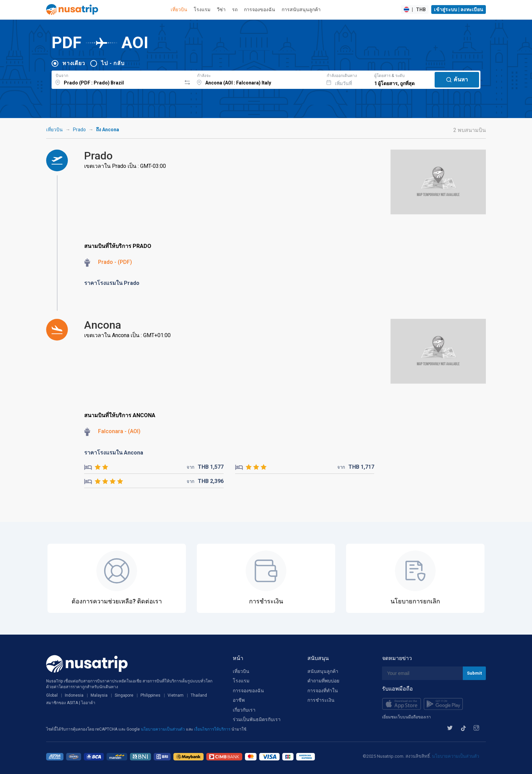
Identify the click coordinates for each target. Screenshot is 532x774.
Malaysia (99, 695)
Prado (79, 130)
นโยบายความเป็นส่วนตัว (163, 729)
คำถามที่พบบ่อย (323, 681)
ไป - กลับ (113, 63)
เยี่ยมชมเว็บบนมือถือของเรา (406, 717)
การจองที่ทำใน (323, 691)
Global (52, 695)
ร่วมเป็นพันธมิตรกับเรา (257, 719)
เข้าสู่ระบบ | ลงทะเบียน (459, 9)
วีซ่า (221, 9)
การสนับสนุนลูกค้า (301, 9)
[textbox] (117, 79)
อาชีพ (239, 700)
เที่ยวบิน (179, 9)
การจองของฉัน (260, 9)
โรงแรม (202, 9)
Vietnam (176, 695)
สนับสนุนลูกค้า (323, 671)
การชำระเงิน (321, 700)
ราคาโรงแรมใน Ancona (114, 453)
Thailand (199, 695)
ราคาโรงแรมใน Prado (112, 283)
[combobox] (117, 79)
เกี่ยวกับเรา (244, 710)
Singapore (124, 695)
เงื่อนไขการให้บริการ (213, 729)
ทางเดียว (74, 63)
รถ (235, 9)
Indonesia (74, 695)
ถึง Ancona (108, 130)
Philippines (150, 695)
